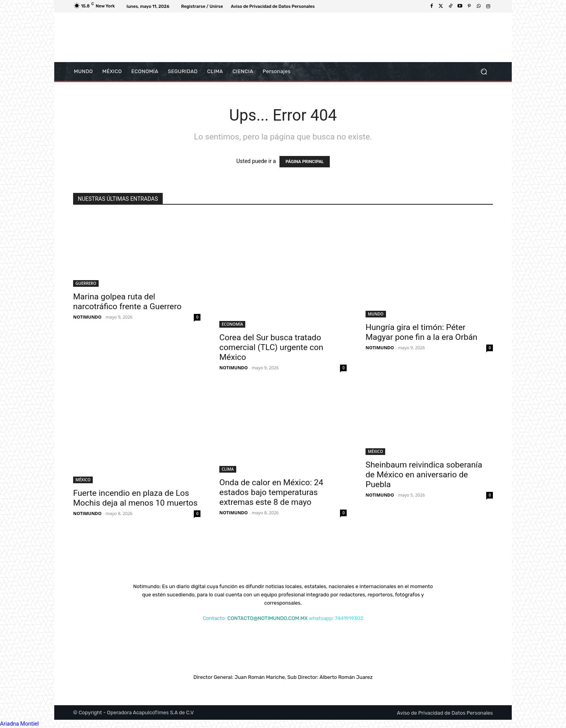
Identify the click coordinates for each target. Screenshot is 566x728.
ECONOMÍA (232, 324)
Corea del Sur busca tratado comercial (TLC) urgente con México (271, 347)
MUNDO (376, 314)
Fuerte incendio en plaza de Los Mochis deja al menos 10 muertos (135, 498)
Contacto (214, 618)
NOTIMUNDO (87, 317)
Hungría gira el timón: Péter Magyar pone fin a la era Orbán (421, 332)
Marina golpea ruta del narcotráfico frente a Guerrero (127, 302)
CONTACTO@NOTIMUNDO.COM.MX (267, 618)
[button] (484, 72)
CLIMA (228, 469)
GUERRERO (86, 283)
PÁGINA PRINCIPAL (304, 162)
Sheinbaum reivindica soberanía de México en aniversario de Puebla (424, 475)
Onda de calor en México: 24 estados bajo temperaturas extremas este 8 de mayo (271, 492)
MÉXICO (83, 480)
